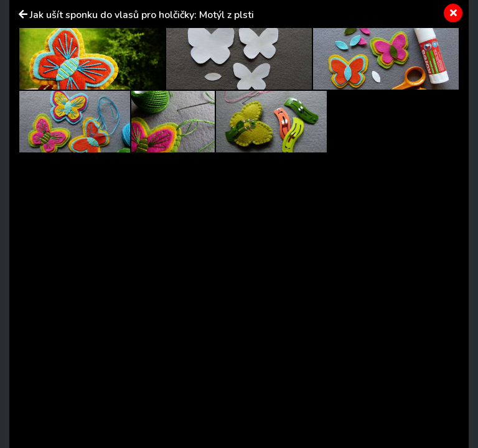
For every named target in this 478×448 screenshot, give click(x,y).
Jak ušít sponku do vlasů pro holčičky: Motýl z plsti (142, 15)
